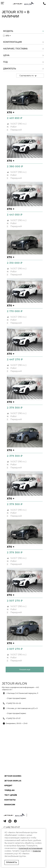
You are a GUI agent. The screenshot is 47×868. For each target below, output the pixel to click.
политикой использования (31, 848)
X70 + (11, 112)
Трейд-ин (9, 790)
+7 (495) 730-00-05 (13, 703)
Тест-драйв (11, 795)
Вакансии (10, 805)
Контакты (10, 800)
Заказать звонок (44, 4)
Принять (12, 862)
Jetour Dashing (13, 776)
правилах (37, 851)
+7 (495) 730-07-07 (13, 718)
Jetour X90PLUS (13, 781)
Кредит (8, 785)
